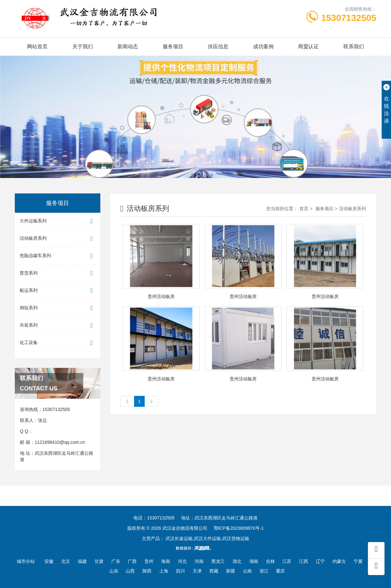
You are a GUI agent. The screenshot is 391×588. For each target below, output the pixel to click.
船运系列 (58, 291)
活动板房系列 (58, 239)
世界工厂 (275, 506)
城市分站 (26, 561)
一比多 (72, 506)
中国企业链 (196, 506)
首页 (304, 209)
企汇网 (95, 506)
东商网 (223, 506)
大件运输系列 (58, 221)
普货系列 (58, 273)
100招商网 (143, 506)
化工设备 (58, 343)
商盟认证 (308, 47)
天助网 (299, 506)
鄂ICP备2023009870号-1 (239, 528)
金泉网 (117, 506)
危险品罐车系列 (58, 256)
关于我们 (83, 47)
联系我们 (354, 47)
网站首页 (37, 47)
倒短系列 (58, 308)
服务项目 (173, 47)
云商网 (50, 506)
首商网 (169, 506)
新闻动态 (128, 47)
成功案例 (263, 47)
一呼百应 (248, 506)
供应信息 (218, 47)
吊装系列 (58, 326)
